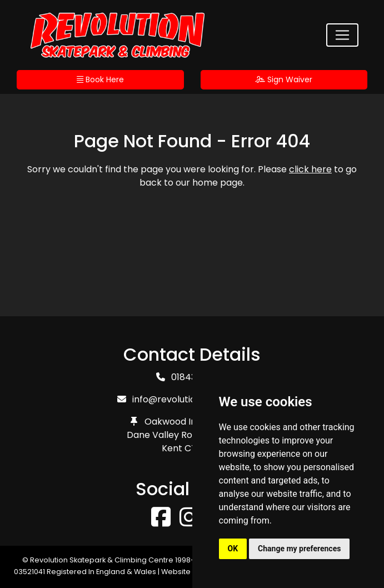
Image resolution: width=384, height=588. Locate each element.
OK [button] (233, 549)
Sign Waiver (284, 79)
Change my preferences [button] (299, 549)
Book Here (100, 79)
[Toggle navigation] (342, 35)
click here (310, 169)
